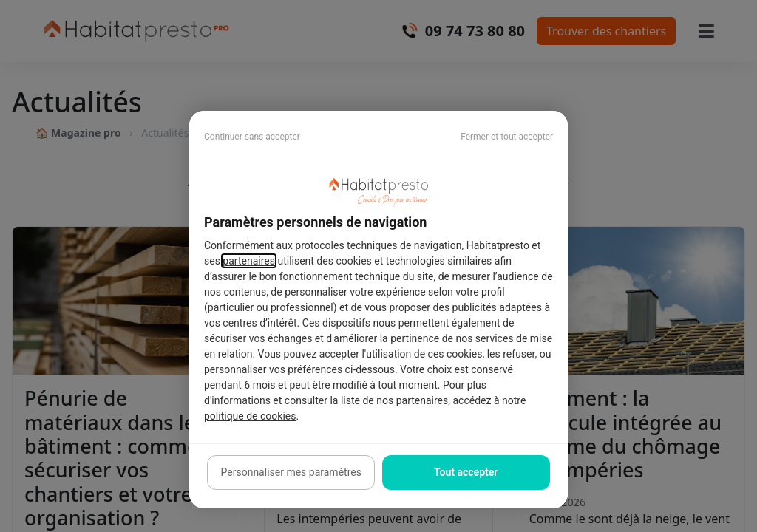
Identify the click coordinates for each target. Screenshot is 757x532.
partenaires (249, 261)
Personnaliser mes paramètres (291, 472)
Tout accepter (466, 472)
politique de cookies (250, 416)
